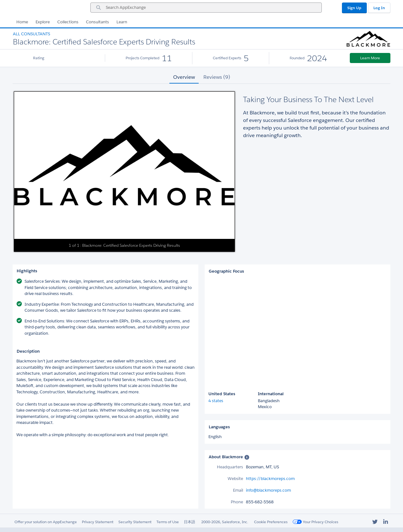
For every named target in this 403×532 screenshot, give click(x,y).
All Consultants (31, 34)
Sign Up (354, 8)
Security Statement (135, 522)
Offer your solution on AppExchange (46, 522)
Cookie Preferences (271, 522)
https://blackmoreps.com (270, 479)
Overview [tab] (184, 77)
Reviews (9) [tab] (217, 77)
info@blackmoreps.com (268, 490)
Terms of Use (168, 522)
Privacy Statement (98, 522)
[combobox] (206, 8)
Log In (379, 8)
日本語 (190, 522)
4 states (216, 401)
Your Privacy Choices (315, 522)
